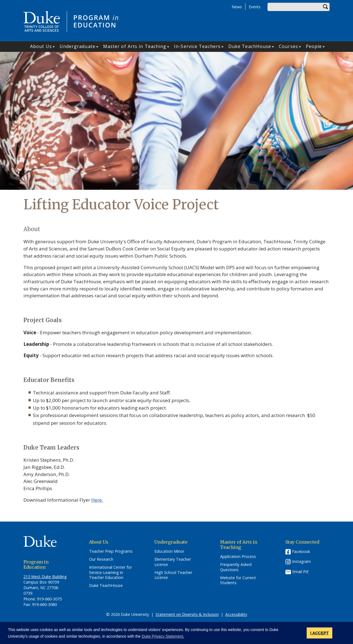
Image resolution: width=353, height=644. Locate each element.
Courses (288, 46)
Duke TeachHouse (250, 46)
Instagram (301, 561)
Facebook (301, 551)
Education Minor (169, 551)
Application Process (238, 557)
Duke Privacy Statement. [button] (163, 636)
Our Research (101, 559)
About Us (41, 46)
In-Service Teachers (197, 46)
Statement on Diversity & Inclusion (187, 614)
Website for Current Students (238, 580)
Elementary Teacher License (173, 562)
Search (325, 7)
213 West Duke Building (45, 577)
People (314, 46)
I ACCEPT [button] (319, 633)
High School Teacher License (173, 575)
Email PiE (300, 572)
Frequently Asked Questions (236, 567)
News (237, 7)
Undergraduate (77, 46)
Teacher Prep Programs (111, 551)
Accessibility (236, 614)
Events (255, 7)
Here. (97, 500)
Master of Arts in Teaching (135, 46)
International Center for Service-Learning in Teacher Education (110, 572)
